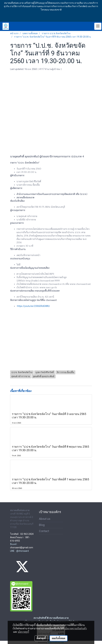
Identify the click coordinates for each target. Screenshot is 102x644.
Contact (44, 531)
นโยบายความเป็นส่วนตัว (76, 628)
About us (45, 519)
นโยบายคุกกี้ (23, 632)
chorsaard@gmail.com (22, 548)
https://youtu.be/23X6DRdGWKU (33, 306)
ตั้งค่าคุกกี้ (41, 638)
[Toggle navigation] (98, 26)
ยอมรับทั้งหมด (59, 638)
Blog (42, 525)
